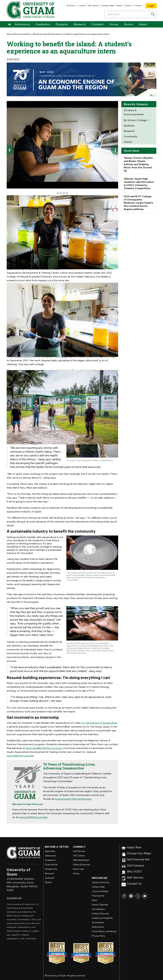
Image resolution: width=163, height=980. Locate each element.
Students (62, 24)
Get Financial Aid (138, 859)
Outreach (98, 24)
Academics (43, 24)
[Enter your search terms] (130, 14)
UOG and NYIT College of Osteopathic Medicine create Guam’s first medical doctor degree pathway (138, 203)
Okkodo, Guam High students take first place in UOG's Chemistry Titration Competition (139, 183)
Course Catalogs (100, 891)
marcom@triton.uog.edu (33, 817)
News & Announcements (19, 34)
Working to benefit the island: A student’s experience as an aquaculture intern (71, 34)
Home (9, 24)
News (119, 5)
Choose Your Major (139, 853)
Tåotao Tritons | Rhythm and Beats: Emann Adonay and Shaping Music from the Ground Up (138, 164)
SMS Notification (81, 860)
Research (80, 24)
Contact (82, 5)
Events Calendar (100, 905)
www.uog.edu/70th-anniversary (73, 799)
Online (79, 856)
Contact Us (14, 898)
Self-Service (135, 878)
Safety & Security (81, 864)
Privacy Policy (98, 936)
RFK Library (94, 5)
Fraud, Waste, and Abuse (104, 931)
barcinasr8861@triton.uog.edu (44, 748)
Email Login (78, 869)
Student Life (51, 869)
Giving (114, 24)
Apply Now (134, 847)
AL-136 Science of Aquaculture (99, 723)
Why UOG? (134, 872)
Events (128, 5)
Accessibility (98, 922)
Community (131, 136)
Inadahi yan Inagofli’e (102, 918)
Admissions (22, 24)
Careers (138, 5)
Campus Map (108, 5)
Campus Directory (101, 882)
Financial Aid (51, 864)
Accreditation (99, 909)
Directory (71, 5)
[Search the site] (153, 14)
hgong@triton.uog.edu (20, 756)
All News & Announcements (134, 112)
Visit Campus (136, 866)
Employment (98, 927)
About (143, 24)
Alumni (128, 24)
